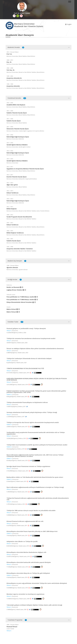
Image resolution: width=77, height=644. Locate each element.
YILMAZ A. (9, 395)
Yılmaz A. (9, 331)
